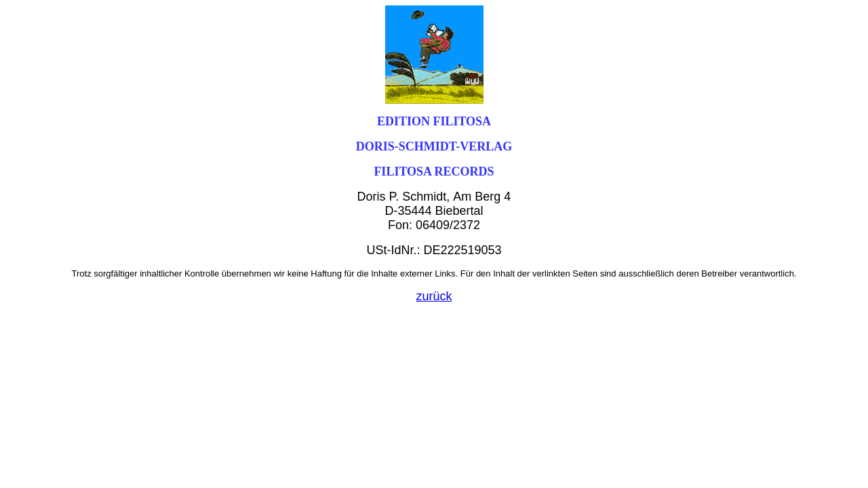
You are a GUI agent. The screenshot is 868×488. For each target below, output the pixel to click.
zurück (434, 296)
